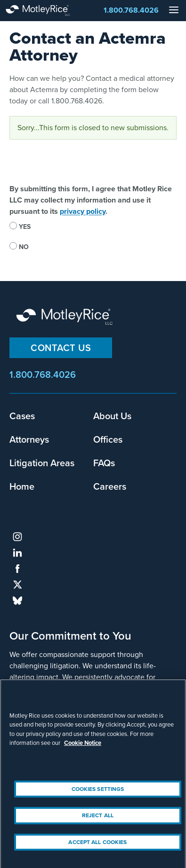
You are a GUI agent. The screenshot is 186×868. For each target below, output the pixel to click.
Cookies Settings (98, 793)
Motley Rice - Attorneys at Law (47, 11)
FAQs (104, 463)
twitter (17, 585)
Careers (110, 486)
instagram (17, 537)
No (24, 247)
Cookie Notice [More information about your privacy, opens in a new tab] (83, 747)
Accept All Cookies (97, 846)
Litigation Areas (42, 463)
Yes (25, 227)
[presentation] (81, 165)
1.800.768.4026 (131, 10)
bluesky (17, 601)
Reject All (98, 819)
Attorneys (29, 439)
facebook (17, 569)
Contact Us (61, 348)
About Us (112, 416)
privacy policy (83, 211)
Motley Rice (66, 317)
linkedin (17, 553)
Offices (108, 439)
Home (22, 486)
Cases (22, 416)
